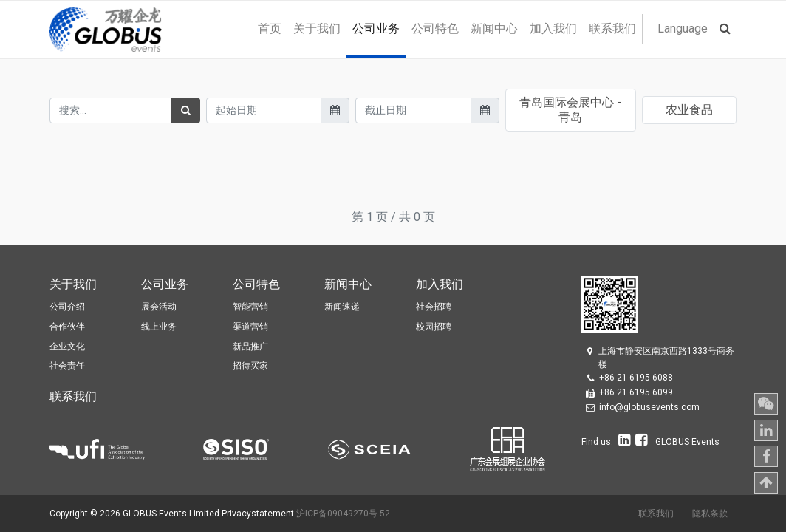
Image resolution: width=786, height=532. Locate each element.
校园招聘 (434, 327)
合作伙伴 (67, 327)
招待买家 (250, 366)
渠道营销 (250, 327)
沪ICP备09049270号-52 (343, 514)
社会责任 (67, 366)
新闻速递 (342, 307)
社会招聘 (434, 307)
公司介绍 (67, 307)
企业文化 (67, 347)
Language (683, 28)
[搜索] (186, 110)
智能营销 (250, 307)
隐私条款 (710, 514)
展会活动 (159, 307)
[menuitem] (270, 29)
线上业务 (159, 327)
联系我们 (656, 514)
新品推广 (250, 347)
